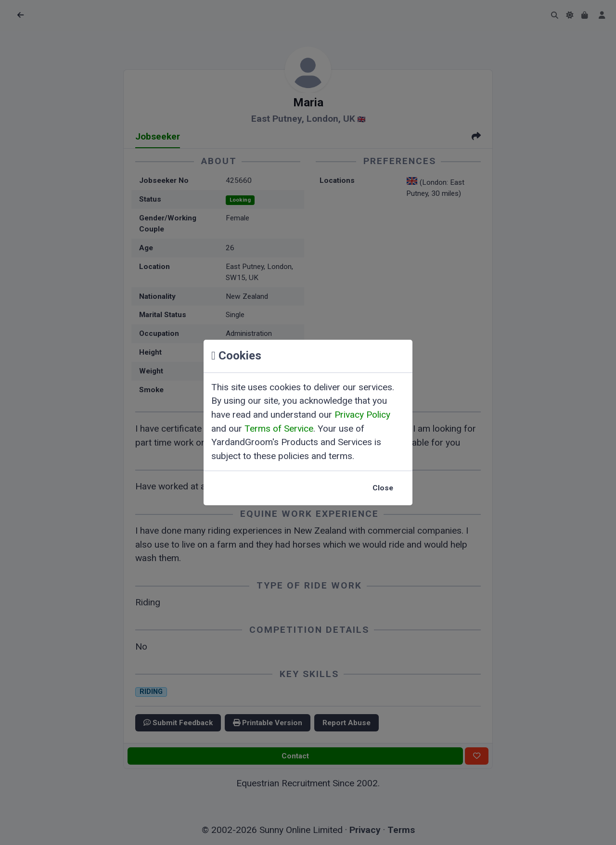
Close (383, 488)
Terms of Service (279, 429)
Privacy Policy (362, 415)
